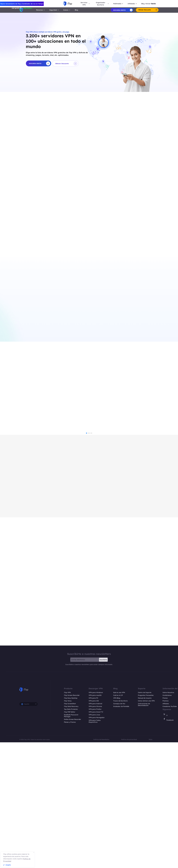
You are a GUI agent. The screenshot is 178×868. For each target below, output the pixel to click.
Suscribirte (103, 803)
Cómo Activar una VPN (146, 844)
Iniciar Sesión (151, 4)
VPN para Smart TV (96, 855)
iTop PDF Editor (70, 855)
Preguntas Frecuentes (146, 838)
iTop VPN (67, 836)
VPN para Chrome (95, 849)
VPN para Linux (94, 858)
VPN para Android (95, 847)
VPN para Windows (96, 836)
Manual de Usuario (145, 841)
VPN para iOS (94, 844)
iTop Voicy (68, 844)
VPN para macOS (95, 838)
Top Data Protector (71, 852)
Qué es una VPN (119, 836)
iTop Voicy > (28, 8)
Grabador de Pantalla (121, 849)
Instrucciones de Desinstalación (144, 848)
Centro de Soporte (145, 836)
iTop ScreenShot (70, 847)
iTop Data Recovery (71, 849)
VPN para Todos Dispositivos (95, 864)
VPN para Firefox (95, 852)
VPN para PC (93, 841)
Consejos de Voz (119, 847)
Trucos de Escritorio (120, 844)
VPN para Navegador (97, 861)
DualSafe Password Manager (71, 859)
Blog (76, 10)
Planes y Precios (70, 865)
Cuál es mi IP (118, 838)
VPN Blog (117, 841)
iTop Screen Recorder (72, 838)
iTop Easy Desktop (71, 841)
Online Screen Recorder (72, 862)
